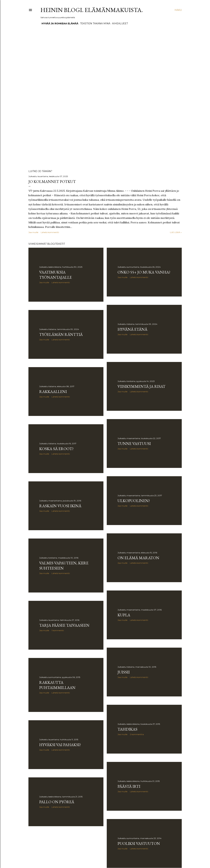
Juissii (124, 672)
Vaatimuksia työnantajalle (56, 275)
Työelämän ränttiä (61, 334)
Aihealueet (119, 23)
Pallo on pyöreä (57, 802)
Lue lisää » (176, 232)
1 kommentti (58, 630)
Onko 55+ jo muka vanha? (144, 272)
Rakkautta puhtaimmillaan (57, 685)
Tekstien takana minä (94, 23)
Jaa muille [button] (33, 232)
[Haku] (178, 10)
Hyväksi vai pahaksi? (60, 745)
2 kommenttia (137, 734)
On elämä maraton (138, 558)
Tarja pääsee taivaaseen (64, 625)
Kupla (124, 615)
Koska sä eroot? (56, 449)
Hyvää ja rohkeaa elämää (59, 23)
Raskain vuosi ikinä (60, 506)
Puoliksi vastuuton (139, 843)
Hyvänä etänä (132, 329)
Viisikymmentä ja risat (141, 386)
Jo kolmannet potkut (52, 181)
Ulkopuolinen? (134, 501)
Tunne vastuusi (134, 443)
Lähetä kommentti (50, 232)
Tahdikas (127, 729)
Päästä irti (129, 786)
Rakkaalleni (53, 392)
